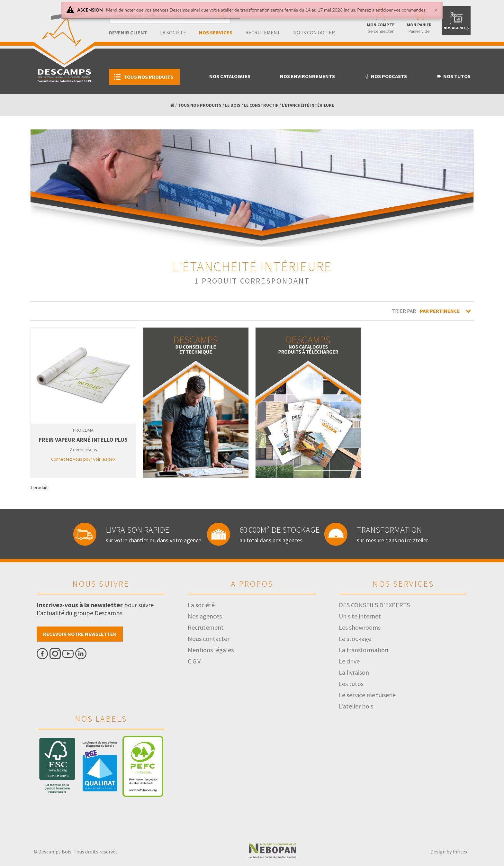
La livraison (354, 672)
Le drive (349, 661)
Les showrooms (360, 627)
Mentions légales (211, 650)
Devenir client (128, 32)
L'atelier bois (356, 706)
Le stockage (355, 639)
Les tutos (351, 684)
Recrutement (263, 32)
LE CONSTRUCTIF (261, 105)
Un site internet (360, 616)
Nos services (216, 32)
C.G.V (194, 661)
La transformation (364, 650)
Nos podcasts (386, 76)
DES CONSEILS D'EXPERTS (374, 605)
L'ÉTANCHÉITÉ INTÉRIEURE (308, 105)
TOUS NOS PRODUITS (200, 105)
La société (173, 32)
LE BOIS (233, 105)
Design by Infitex (449, 852)
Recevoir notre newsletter (80, 634)
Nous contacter (314, 32)
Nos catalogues (230, 76)
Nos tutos (454, 76)
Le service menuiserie (367, 695)
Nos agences (205, 616)
